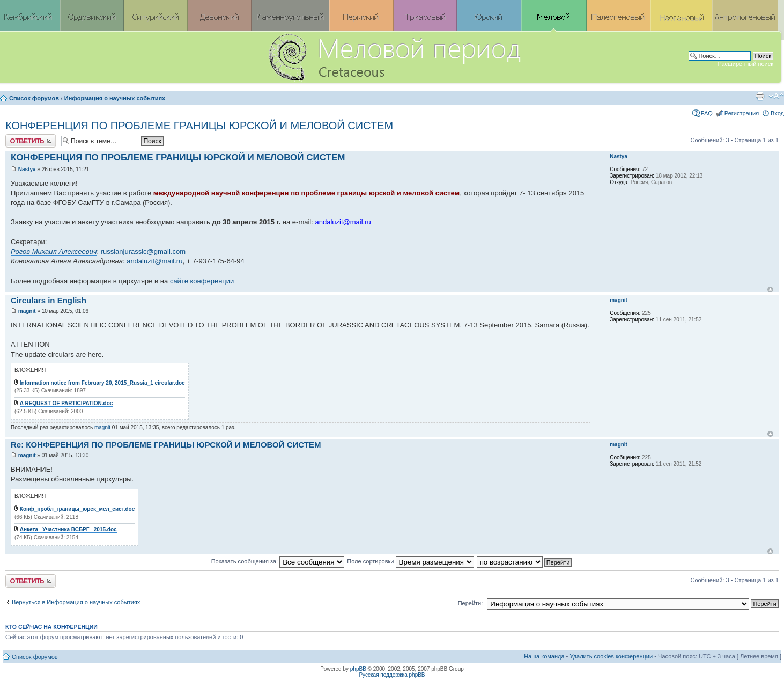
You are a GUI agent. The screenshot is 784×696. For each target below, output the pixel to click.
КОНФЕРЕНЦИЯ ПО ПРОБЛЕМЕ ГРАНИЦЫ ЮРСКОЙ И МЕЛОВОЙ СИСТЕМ (199, 126)
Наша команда (544, 656)
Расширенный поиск (745, 64)
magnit (27, 311)
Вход (777, 113)
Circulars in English (49, 300)
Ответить (31, 141)
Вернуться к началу (770, 290)
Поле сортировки (410, 561)
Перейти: (471, 603)
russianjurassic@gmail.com (143, 251)
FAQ (707, 113)
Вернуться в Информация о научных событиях (76, 602)
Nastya (27, 169)
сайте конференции (202, 281)
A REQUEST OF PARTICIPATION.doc (66, 403)
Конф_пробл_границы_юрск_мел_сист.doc (77, 509)
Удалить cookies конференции (612, 656)
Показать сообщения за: (278, 561)
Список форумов (34, 98)
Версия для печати (760, 96)
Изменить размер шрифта (776, 96)
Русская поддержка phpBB (392, 675)
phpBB (358, 669)
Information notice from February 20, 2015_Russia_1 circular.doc (102, 383)
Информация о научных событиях (115, 98)
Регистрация (742, 113)
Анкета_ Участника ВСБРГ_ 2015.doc (68, 529)
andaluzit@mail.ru (154, 261)
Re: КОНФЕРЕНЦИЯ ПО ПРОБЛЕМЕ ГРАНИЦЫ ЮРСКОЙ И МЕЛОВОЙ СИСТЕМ (166, 445)
